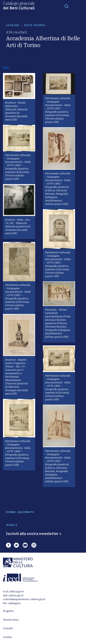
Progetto (8, 611)
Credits (7, 637)
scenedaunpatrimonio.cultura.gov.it (24, 599)
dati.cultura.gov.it (13, 595)
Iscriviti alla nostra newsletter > (34, 534)
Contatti (8, 628)
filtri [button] (6, 68)
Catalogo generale (19, 5)
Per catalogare (12, 603)
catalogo (13, 25)
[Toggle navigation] (67, 6)
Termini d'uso (11, 620)
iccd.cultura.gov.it (13, 591)
